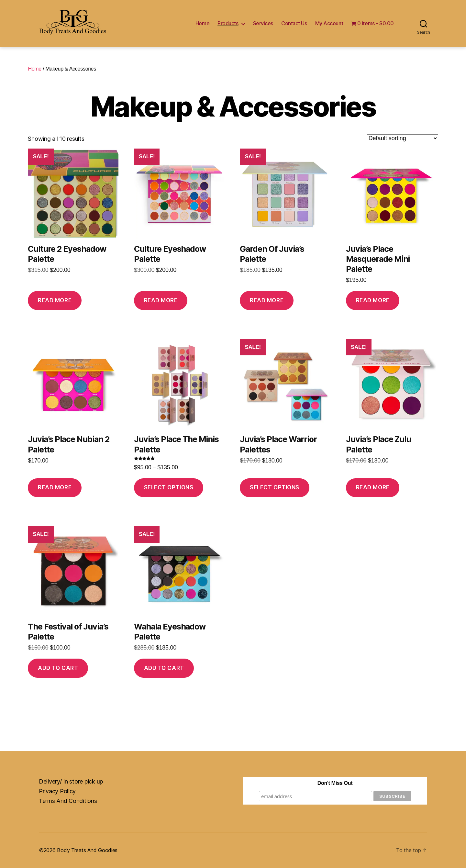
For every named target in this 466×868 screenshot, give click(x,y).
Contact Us (294, 23)
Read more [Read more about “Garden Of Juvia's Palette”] (267, 300)
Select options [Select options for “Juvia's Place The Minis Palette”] (169, 487)
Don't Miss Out (335, 783)
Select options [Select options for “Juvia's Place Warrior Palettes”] (275, 487)
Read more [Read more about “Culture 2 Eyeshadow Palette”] (55, 300)
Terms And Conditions (68, 801)
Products (228, 23)
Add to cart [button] (58, 668)
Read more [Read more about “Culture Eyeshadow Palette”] (161, 300)
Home (202, 23)
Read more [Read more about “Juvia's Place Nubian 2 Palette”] (55, 487)
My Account (329, 23)
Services (263, 23)
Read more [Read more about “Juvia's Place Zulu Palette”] (373, 487)
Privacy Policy (57, 791)
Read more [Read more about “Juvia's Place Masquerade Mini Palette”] (373, 300)
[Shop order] (403, 138)
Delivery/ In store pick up (71, 781)
